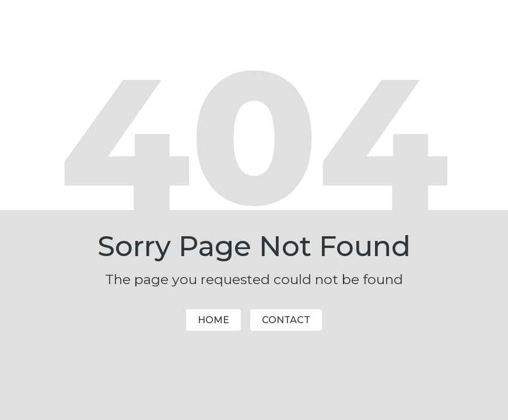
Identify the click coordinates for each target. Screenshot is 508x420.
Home (213, 320)
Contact (286, 320)
